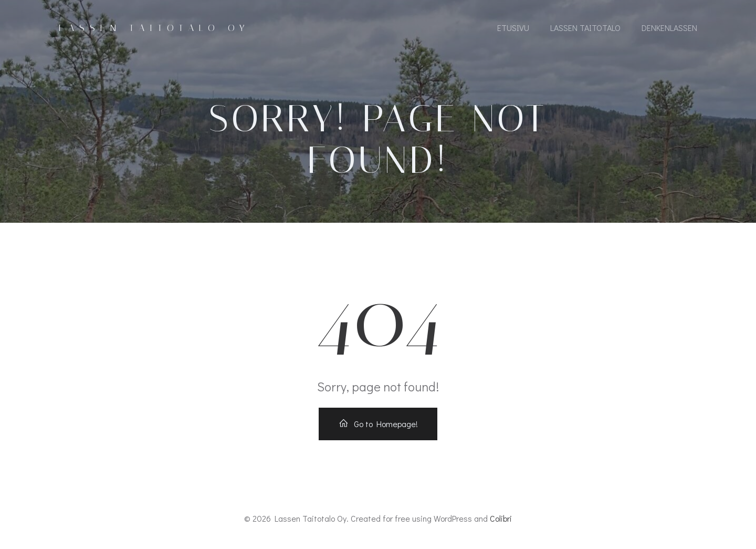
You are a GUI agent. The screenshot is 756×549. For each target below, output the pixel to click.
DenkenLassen (669, 28)
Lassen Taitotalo (585, 28)
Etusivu (513, 28)
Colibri (501, 518)
